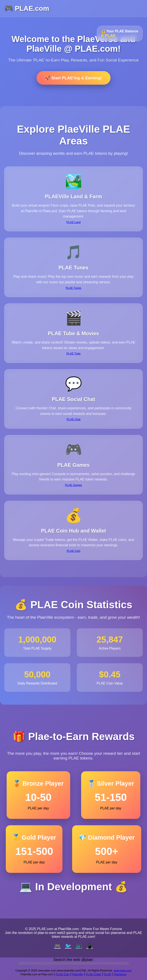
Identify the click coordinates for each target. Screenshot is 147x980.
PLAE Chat (73, 419)
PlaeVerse (120, 974)
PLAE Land (74, 222)
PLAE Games (73, 485)
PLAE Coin (74, 551)
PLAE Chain (93, 974)
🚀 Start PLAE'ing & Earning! (73, 78)
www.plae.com (123, 970)
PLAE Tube (74, 353)
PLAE (107, 974)
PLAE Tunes (73, 288)
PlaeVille (77, 974)
